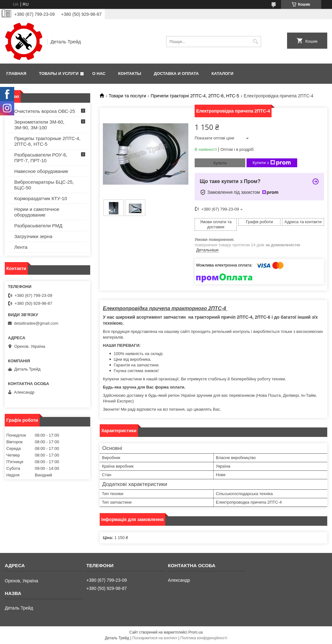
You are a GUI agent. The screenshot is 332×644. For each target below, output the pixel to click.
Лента (21, 247)
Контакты (130, 74)
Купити (220, 163)
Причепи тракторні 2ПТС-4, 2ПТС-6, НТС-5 (195, 96)
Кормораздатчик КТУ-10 (41, 198)
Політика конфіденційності (204, 638)
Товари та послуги (127, 96)
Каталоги (222, 74)
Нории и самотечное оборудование (37, 212)
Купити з (272, 163)
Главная (16, 74)
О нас (99, 74)
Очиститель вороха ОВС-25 (45, 111)
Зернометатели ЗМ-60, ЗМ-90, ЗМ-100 (39, 125)
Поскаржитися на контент (155, 638)
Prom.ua (195, 632)
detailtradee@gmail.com (36, 323)
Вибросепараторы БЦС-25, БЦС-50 (44, 185)
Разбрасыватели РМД (38, 226)
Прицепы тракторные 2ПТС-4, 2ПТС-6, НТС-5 (47, 141)
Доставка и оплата (176, 74)
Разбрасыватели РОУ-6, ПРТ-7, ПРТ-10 (41, 158)
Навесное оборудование (41, 171)
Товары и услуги (59, 74)
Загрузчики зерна (33, 236)
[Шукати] (256, 42)
